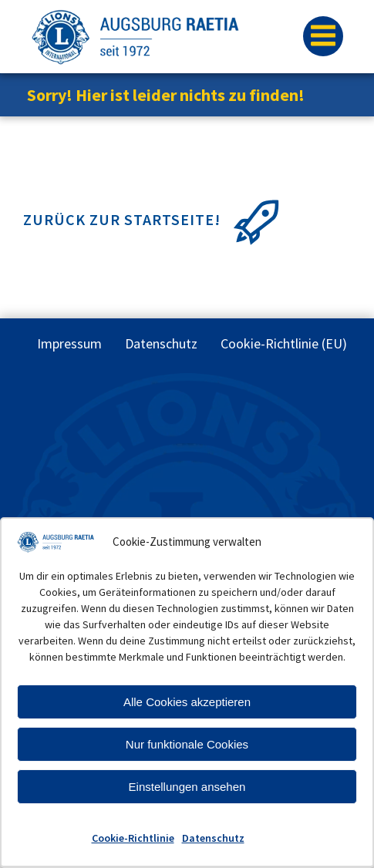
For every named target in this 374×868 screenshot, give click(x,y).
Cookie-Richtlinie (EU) (284, 343)
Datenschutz (213, 838)
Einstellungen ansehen (187, 787)
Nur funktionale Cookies (187, 744)
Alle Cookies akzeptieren (187, 702)
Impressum (69, 343)
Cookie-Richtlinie (133, 838)
